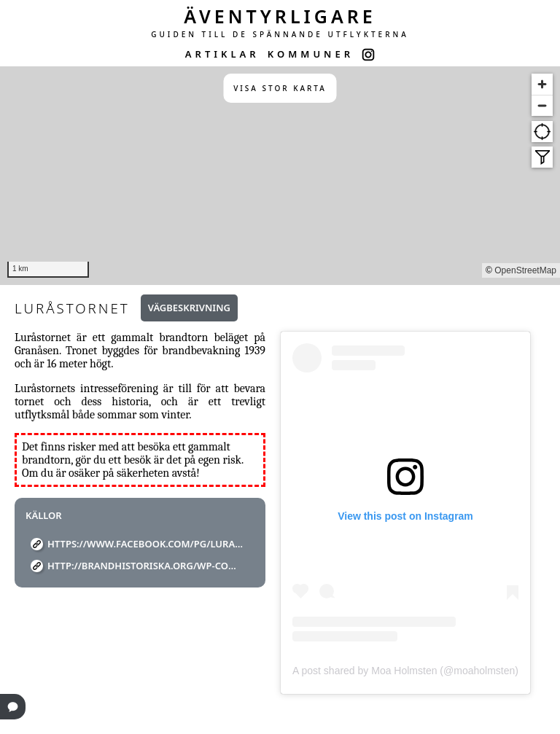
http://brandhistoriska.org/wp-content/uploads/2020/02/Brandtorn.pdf (145, 566)
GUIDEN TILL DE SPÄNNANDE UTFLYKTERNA (280, 34)
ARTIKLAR (222, 54)
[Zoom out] (542, 105)
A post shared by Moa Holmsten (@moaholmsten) (405, 671)
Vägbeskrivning (189, 308)
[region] (280, 176)
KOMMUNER (311, 54)
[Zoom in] (542, 84)
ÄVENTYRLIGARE (280, 16)
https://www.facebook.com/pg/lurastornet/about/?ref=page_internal (145, 544)
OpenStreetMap (525, 270)
